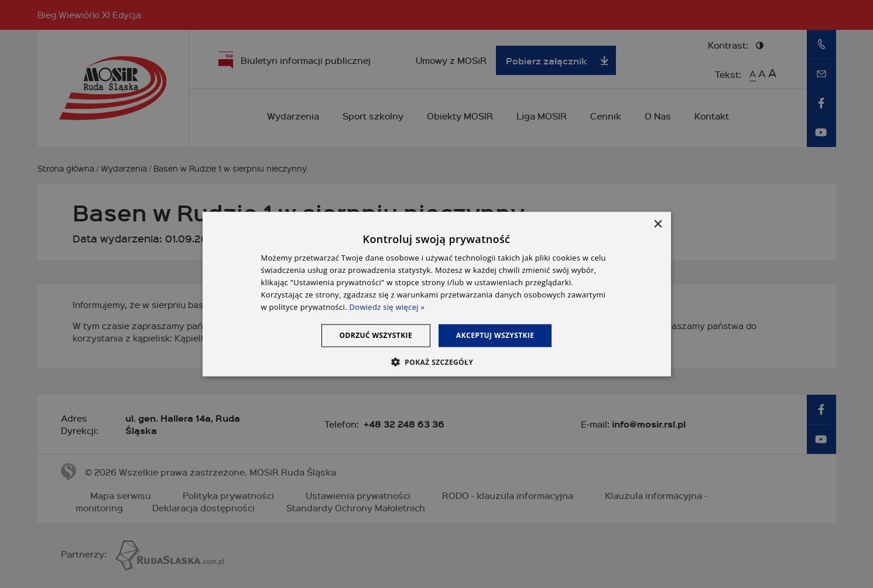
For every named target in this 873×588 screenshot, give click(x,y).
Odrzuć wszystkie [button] (376, 335)
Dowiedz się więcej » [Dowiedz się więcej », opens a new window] (387, 306)
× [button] (658, 225)
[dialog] (437, 294)
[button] (436, 361)
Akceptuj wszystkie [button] (495, 335)
